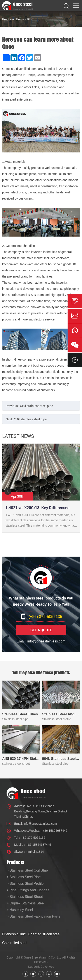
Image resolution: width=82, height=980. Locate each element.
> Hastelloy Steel (20, 910)
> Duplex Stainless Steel (26, 903)
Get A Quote (41, 630)
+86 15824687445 (55, 831)
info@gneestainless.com (40, 824)
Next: (26, 419)
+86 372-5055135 (33, 838)
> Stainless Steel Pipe (24, 877)
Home (20, 19)
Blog (30, 19)
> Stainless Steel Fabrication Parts (33, 916)
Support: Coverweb (41, 967)
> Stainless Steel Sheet (25, 897)
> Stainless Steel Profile (25, 884)
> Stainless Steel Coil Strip (27, 870)
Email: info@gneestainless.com (41, 641)
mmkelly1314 (35, 852)
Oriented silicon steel (44, 934)
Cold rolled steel (15, 943)
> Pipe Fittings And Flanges (28, 890)
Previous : (29, 406)
